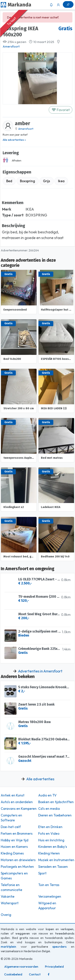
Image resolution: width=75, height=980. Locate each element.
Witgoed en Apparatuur (47, 906)
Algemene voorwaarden (21, 967)
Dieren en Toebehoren (55, 815)
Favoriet (61, 110)
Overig (6, 915)
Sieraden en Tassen (53, 867)
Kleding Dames (12, 853)
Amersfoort (11, 46)
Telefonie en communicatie (12, 887)
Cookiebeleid (13, 974)
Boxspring (28, 181)
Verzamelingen (50, 897)
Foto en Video (49, 834)
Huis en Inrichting (51, 840)
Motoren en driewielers (18, 860)
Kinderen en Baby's (53, 847)
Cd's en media (49, 809)
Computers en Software (11, 818)
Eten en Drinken (50, 827)
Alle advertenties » (14, 140)
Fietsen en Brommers (17, 834)
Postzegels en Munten (17, 867)
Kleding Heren (49, 853)
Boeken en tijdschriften (56, 802)
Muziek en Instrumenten (56, 860)
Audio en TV (47, 795)
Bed (9, 181)
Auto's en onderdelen (17, 802)
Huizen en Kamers (14, 847)
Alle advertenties (40, 779)
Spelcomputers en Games (14, 876)
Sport (42, 873)
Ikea (61, 181)
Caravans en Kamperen (19, 809)
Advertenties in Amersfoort (40, 671)
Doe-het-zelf (11, 827)
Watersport (10, 903)
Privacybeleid (54, 967)
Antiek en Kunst (13, 795)
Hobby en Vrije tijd (15, 840)
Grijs (47, 181)
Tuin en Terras (49, 885)
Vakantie (8, 897)
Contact (35, 974)
